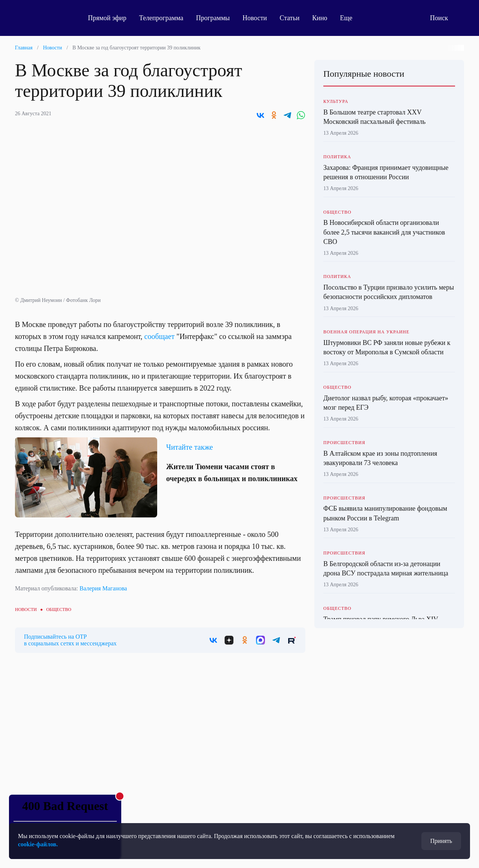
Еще (350, 18)
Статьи (289, 18)
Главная (24, 48)
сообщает (160, 336)
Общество (59, 609)
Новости (255, 18)
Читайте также (190, 447)
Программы (213, 18)
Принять (441, 841)
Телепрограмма (161, 18)
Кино (320, 18)
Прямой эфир (107, 18)
